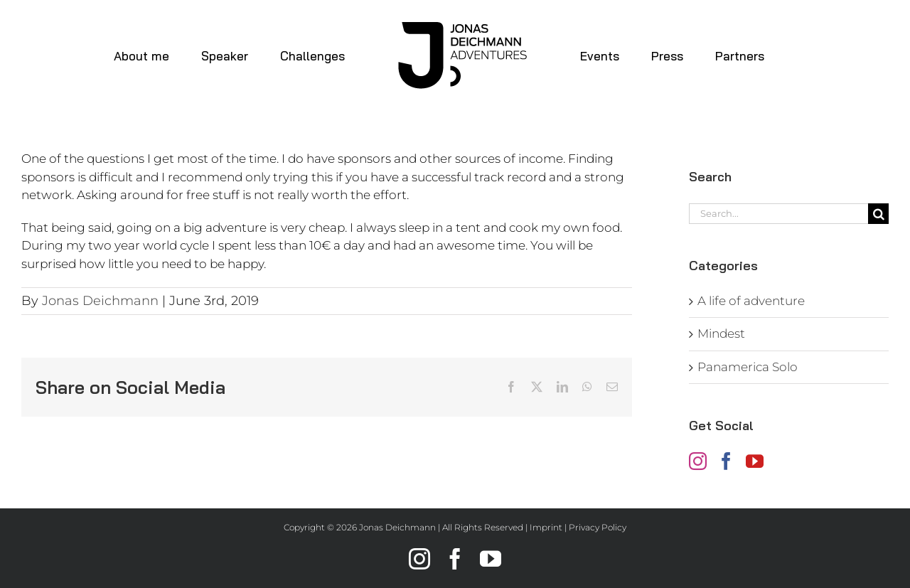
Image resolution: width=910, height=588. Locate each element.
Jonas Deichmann (100, 301)
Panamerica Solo (748, 367)
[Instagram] (698, 461)
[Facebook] (726, 461)
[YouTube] (755, 461)
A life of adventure (751, 301)
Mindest (721, 333)
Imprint (546, 527)
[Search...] (778, 214)
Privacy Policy (598, 527)
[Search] (878, 214)
